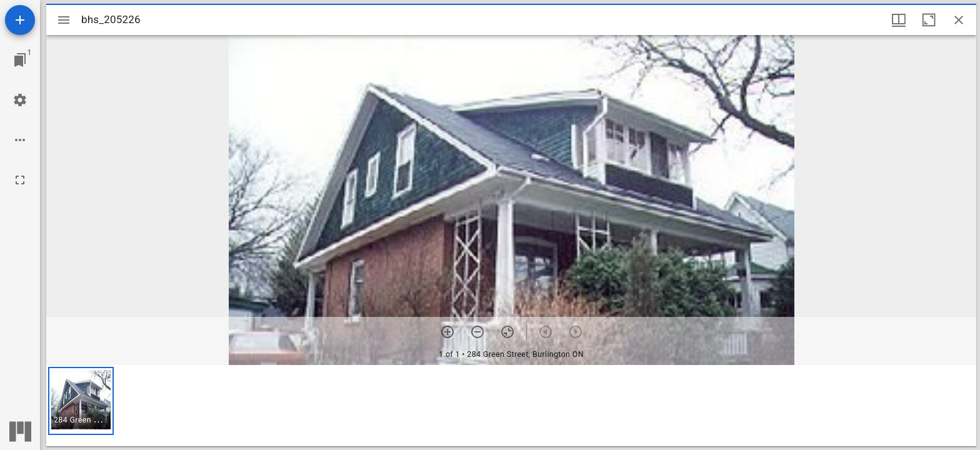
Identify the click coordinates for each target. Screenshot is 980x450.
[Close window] (959, 20)
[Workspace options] (20, 140)
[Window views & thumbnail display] (899, 20)
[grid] (511, 406)
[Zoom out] (477, 332)
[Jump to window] (20, 60)
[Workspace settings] (20, 100)
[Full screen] (20, 180)
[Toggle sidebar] (64, 20)
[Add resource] (20, 20)
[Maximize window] (929, 20)
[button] (81, 401)
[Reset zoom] (507, 332)
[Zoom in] (447, 332)
